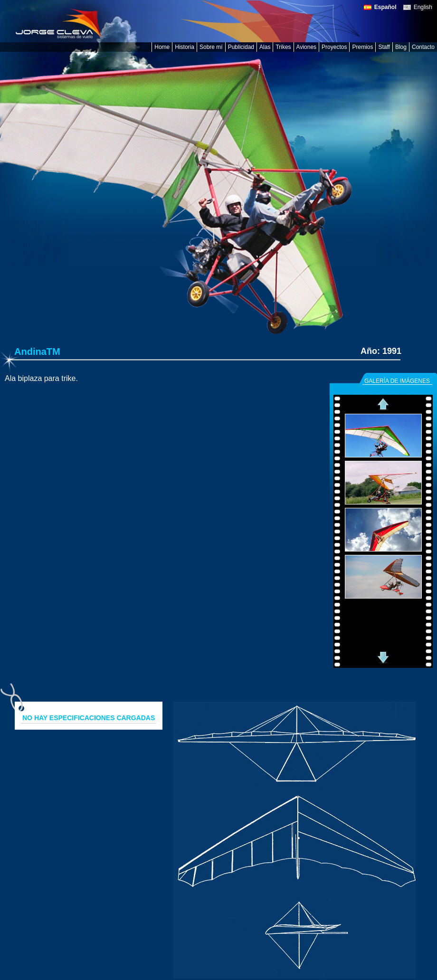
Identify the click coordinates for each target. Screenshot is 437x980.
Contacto (423, 47)
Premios (362, 47)
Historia (185, 47)
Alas (265, 47)
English (423, 7)
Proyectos (334, 47)
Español (385, 7)
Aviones (306, 47)
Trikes (283, 47)
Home (162, 47)
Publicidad (241, 47)
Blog (401, 47)
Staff (384, 47)
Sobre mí (211, 47)
